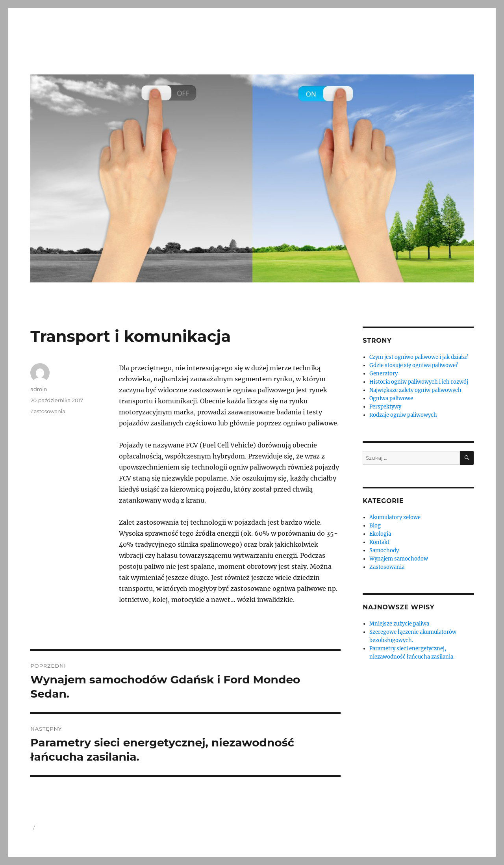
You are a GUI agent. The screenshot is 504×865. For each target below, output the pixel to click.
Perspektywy (385, 407)
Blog (375, 526)
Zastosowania (48, 411)
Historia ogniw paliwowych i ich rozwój (419, 382)
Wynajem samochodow (399, 559)
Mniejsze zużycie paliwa (399, 624)
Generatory (384, 374)
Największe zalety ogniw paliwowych (415, 390)
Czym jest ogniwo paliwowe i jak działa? (419, 357)
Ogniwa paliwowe (391, 398)
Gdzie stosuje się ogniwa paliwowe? (414, 365)
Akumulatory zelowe (395, 517)
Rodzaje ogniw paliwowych (403, 415)
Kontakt (379, 542)
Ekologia (380, 534)
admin (39, 389)
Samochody (384, 550)
